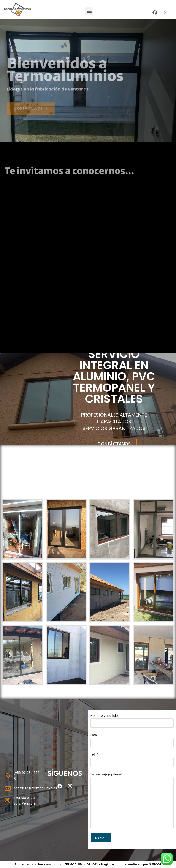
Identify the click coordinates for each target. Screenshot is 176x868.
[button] (89, 11)
